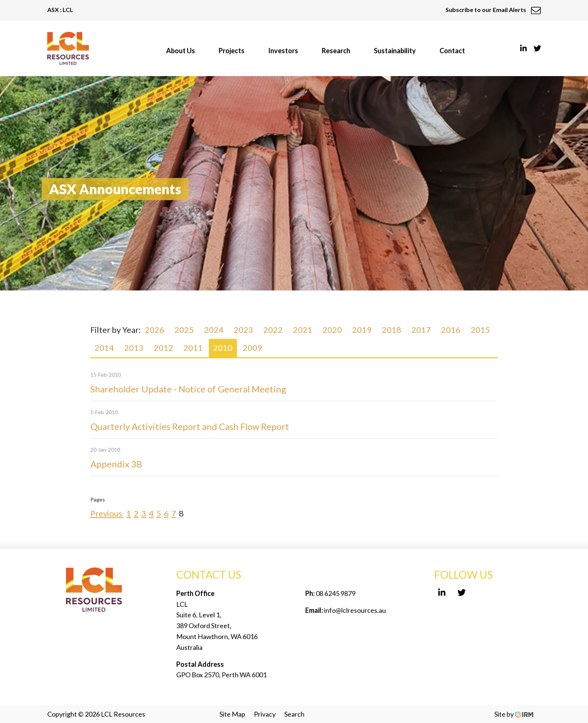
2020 (332, 330)
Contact (452, 51)
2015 (480, 330)
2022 (273, 330)
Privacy (265, 714)
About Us (181, 51)
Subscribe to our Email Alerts (493, 10)
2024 (214, 330)
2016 (451, 330)
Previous (107, 513)
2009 (252, 348)
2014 (104, 348)
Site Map (232, 714)
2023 (243, 330)
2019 (362, 330)
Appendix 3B (116, 464)
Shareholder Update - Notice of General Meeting (188, 389)
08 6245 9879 (335, 593)
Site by (514, 714)
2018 (391, 330)
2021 (303, 330)
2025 (184, 330)
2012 (163, 348)
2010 (223, 348)
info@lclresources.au (355, 610)
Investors (283, 51)
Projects (232, 51)
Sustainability (395, 51)
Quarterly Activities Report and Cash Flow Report (190, 426)
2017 (421, 330)
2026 (154, 330)
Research (336, 51)
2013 (134, 348)
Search (294, 714)
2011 (193, 348)
